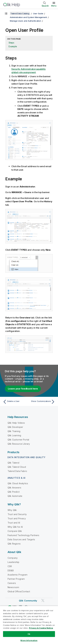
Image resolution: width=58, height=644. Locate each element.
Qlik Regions (14, 544)
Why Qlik (12, 510)
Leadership (13, 562)
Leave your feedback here (23, 389)
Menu (54, 6)
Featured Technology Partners (23, 535)
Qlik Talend (13, 463)
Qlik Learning (14, 435)
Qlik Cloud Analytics (18, 483)
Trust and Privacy (17, 518)
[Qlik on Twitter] (43, 600)
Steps (11, 43)
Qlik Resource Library (19, 444)
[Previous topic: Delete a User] (15, 402)
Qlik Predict (14, 492)
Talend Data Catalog (20, 13)
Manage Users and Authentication (25, 21)
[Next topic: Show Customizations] (43, 402)
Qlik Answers (14, 488)
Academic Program (18, 575)
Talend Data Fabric (17, 471)
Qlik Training (14, 431)
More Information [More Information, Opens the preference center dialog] (29, 640)
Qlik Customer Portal (18, 440)
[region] (29, 625)
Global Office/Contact (19, 591)
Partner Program (16, 579)
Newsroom (13, 587)
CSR (10, 566)
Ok (29, 634)
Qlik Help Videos (16, 423)
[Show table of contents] (6, 13)
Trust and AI (14, 523)
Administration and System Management (28, 17)
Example (13, 46)
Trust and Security (17, 514)
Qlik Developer (15, 427)
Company (13, 558)
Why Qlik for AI (15, 527)
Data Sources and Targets (21, 539)
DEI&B (11, 570)
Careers (12, 583)
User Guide (38, 13)
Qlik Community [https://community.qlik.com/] (28, 601)
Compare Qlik (15, 531)
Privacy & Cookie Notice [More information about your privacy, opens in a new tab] (41, 628)
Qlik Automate (15, 496)
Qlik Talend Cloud (17, 467)
